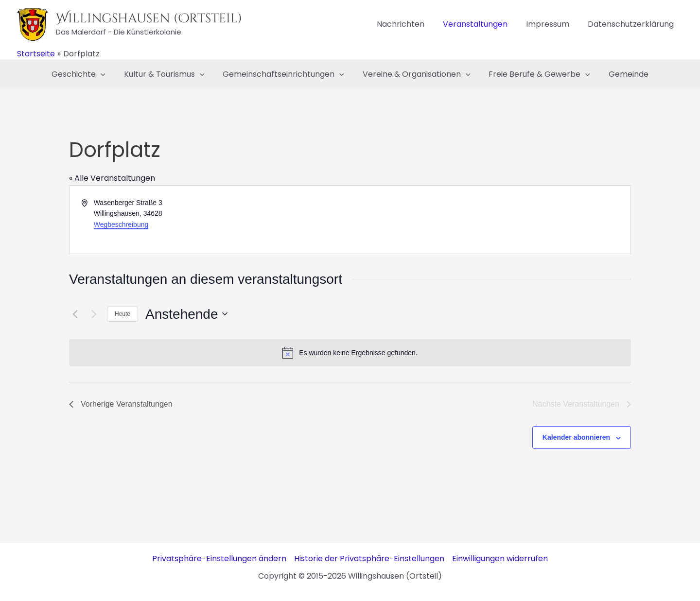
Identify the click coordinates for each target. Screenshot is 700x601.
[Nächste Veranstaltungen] (94, 314)
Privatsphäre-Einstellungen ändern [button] (219, 558)
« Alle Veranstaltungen (112, 178)
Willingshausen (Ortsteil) (149, 19)
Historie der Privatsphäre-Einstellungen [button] (369, 558)
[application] (108, 74)
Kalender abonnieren (576, 437)
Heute (122, 314)
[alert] (350, 353)
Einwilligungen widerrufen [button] (500, 558)
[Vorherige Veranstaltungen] (75, 314)
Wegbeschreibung (121, 224)
